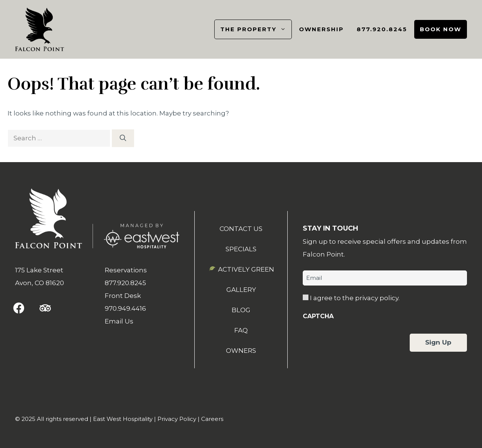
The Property (256, 29)
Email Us (119, 321)
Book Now (441, 29)
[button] (19, 308)
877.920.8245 (382, 29)
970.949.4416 (125, 308)
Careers (212, 419)
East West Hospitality (123, 419)
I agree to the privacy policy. (355, 298)
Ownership (321, 29)
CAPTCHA (318, 316)
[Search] (123, 138)
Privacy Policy (177, 419)
